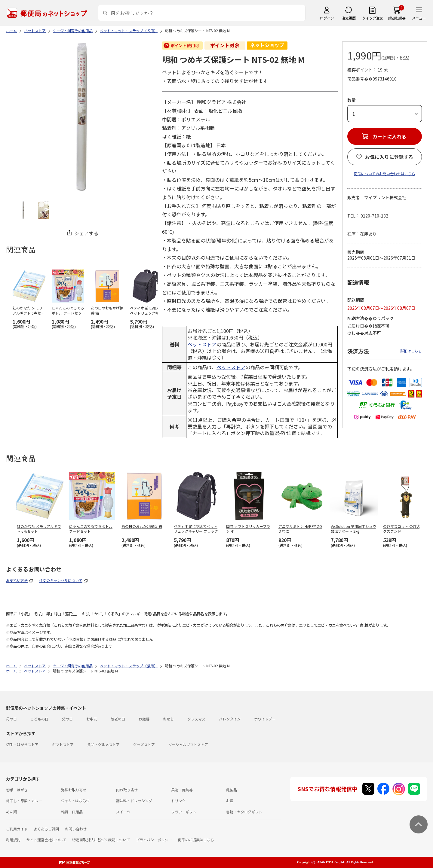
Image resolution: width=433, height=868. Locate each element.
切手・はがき (17, 790)
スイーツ (123, 812)
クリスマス (196, 719)
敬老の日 (118, 719)
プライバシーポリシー (154, 840)
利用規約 (13, 840)
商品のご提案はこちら (196, 840)
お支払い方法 (17, 580)
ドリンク (178, 801)
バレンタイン (230, 719)
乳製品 (232, 790)
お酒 (230, 801)
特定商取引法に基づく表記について (101, 840)
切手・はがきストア (22, 744)
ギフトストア (63, 744)
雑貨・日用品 (72, 812)
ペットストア (202, 344)
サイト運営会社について (46, 840)
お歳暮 (144, 719)
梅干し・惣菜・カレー (24, 801)
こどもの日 (39, 719)
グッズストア (144, 744)
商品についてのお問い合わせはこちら (385, 174)
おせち (168, 719)
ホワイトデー (265, 719)
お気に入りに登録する (389, 157)
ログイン (327, 18)
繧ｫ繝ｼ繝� (397, 18)
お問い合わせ (76, 829)
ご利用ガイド (17, 829)
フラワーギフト (184, 812)
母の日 (11, 719)
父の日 (67, 719)
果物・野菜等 (182, 790)
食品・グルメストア (103, 744)
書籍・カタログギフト (244, 812)
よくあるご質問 (46, 829)
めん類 (11, 812)
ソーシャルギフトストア (188, 744)
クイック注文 (372, 18)
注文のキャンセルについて (61, 580)
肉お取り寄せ (127, 790)
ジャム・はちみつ (75, 801)
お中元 (92, 719)
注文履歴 (349, 18)
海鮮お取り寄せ (74, 790)
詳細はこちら (411, 351)
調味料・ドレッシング (134, 801)
